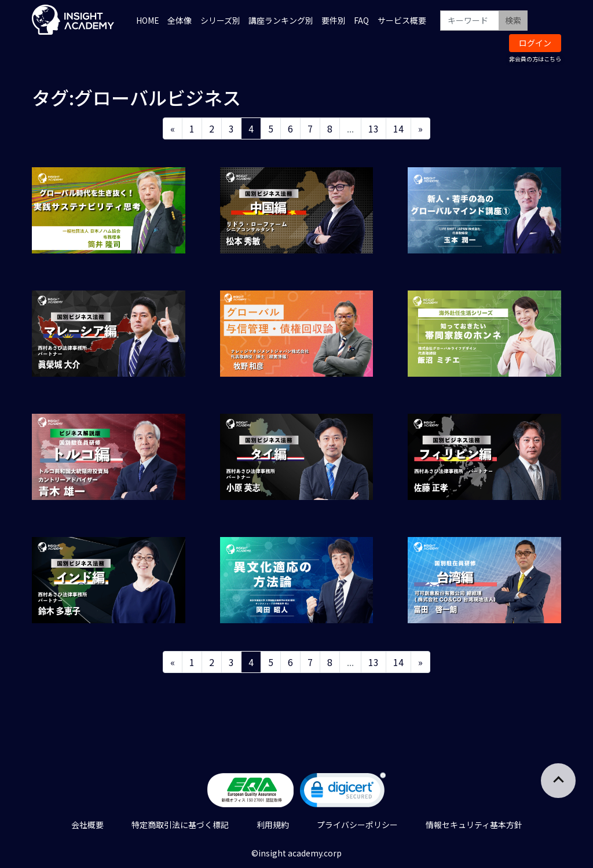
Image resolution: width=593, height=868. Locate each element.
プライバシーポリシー (357, 825)
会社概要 (87, 825)
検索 (513, 20)
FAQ (361, 20)
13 (374, 128)
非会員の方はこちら (535, 59)
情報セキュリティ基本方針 (474, 825)
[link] (343, 792)
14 (398, 128)
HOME (148, 20)
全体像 (180, 20)
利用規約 (273, 825)
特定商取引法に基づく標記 (180, 825)
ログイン (535, 43)
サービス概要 (402, 20)
